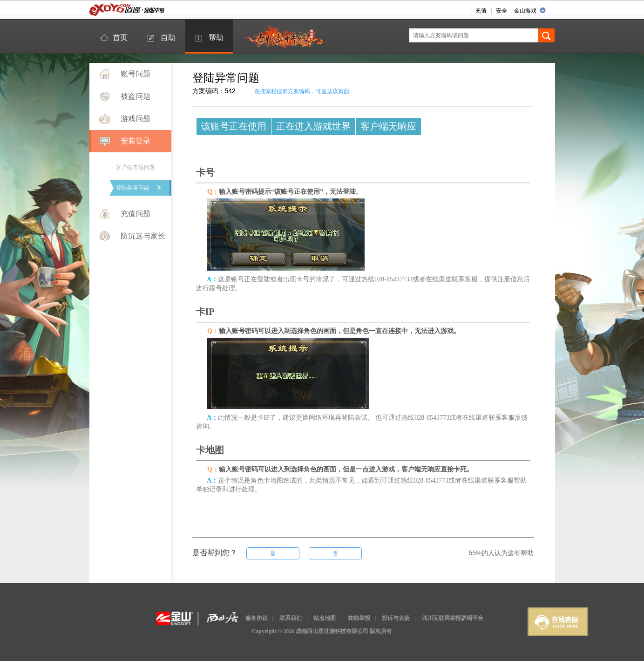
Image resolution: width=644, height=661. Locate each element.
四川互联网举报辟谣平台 (453, 618)
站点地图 (325, 618)
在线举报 (359, 618)
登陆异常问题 (133, 188)
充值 (481, 11)
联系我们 (291, 618)
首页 (120, 37)
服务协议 (257, 618)
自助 (168, 37)
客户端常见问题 (136, 167)
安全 (502, 11)
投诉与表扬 (396, 618)
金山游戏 (525, 11)
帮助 (216, 37)
